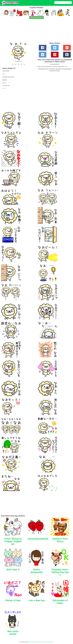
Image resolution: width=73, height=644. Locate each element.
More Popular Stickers (37, 17)
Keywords (39, 642)
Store (46, 642)
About (30, 642)
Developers (34, 642)
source (4, 88)
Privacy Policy (51, 642)
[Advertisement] (36, 31)
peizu (4, 74)
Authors (43, 642)
